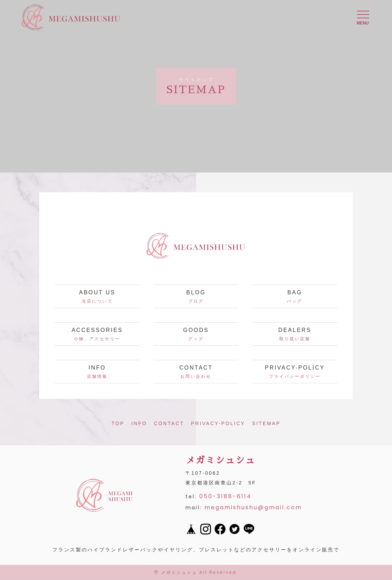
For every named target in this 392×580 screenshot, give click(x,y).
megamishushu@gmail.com (253, 507)
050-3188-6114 (225, 496)
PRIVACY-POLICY (218, 423)
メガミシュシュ (179, 572)
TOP (118, 423)
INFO (139, 423)
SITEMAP (266, 423)
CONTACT (169, 423)
